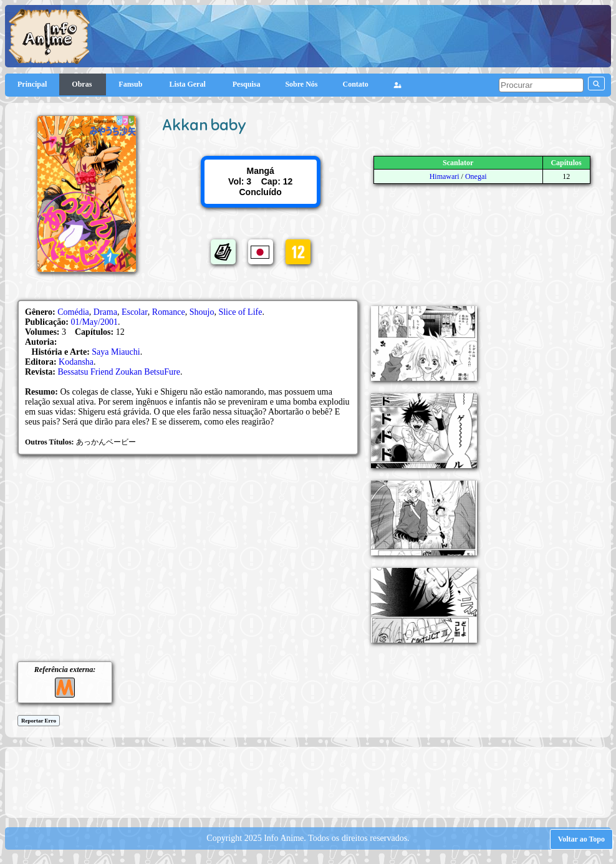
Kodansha (76, 362)
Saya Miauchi (116, 352)
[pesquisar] (541, 85)
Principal (32, 84)
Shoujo (202, 312)
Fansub (131, 84)
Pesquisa (247, 84)
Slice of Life (240, 312)
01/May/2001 (94, 322)
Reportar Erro (39, 721)
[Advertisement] (314, 781)
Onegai (476, 176)
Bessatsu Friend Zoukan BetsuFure (119, 372)
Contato (356, 84)
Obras (83, 84)
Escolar (135, 312)
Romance (169, 312)
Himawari (445, 176)
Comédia (73, 312)
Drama (105, 312)
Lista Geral (188, 84)
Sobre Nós (301, 84)
